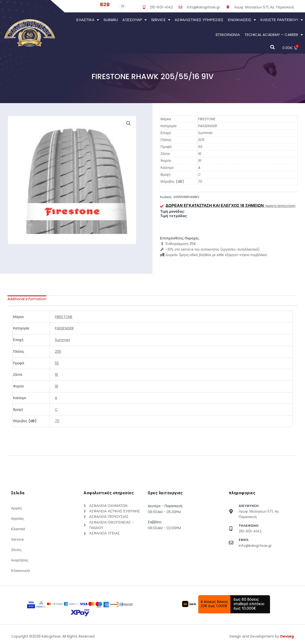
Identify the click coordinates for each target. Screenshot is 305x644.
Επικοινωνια (228, 35)
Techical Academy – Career (274, 35)
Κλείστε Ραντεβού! (282, 20)
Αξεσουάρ (135, 20)
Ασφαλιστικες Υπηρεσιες (199, 20)
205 (201, 140)
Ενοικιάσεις (242, 20)
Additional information (27, 299)
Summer (205, 133)
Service (161, 20)
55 (200, 147)
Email (244, 540)
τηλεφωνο (249, 526)
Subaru (111, 20)
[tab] (27, 299)
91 (200, 161)
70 (200, 181)
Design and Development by (262, 636)
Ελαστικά (88, 20)
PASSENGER (208, 126)
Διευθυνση (249, 506)
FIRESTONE (207, 119)
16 (200, 154)
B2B (105, 4)
